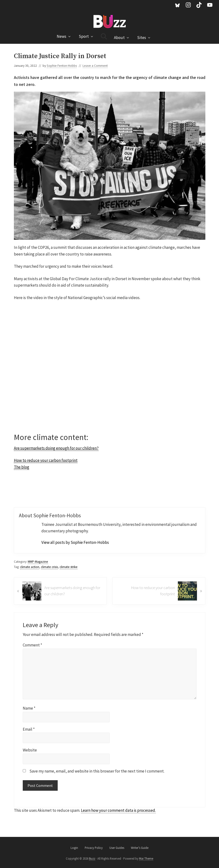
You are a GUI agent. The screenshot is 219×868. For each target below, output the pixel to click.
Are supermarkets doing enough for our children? (56, 448)
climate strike (69, 567)
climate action (30, 567)
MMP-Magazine (38, 562)
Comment (32, 645)
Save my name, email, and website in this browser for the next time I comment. (97, 771)
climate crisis (49, 567)
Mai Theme (146, 858)
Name (29, 708)
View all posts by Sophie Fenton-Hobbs (75, 542)
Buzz (92, 858)
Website (30, 750)
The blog (22, 467)
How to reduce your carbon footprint (46, 460)
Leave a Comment (95, 66)
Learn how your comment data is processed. (118, 810)
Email (29, 729)
